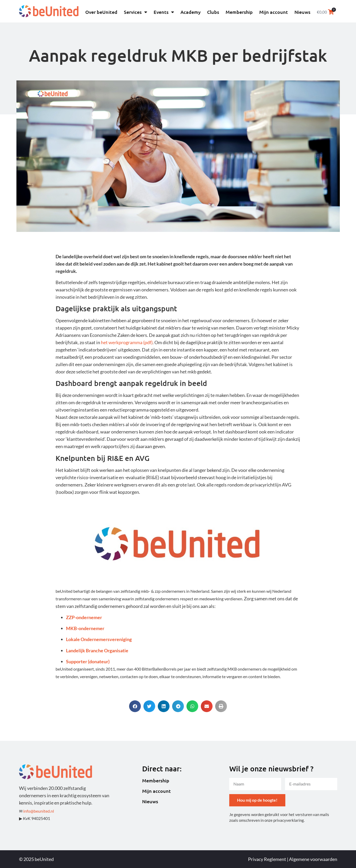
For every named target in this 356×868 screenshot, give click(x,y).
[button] (135, 706)
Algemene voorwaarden (313, 859)
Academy (191, 12)
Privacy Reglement (267, 859)
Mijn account (274, 12)
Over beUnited (101, 12)
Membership (239, 12)
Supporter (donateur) (88, 661)
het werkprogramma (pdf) (127, 342)
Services (135, 12)
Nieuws (302, 12)
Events (164, 12)
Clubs (213, 12)
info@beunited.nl (39, 811)
